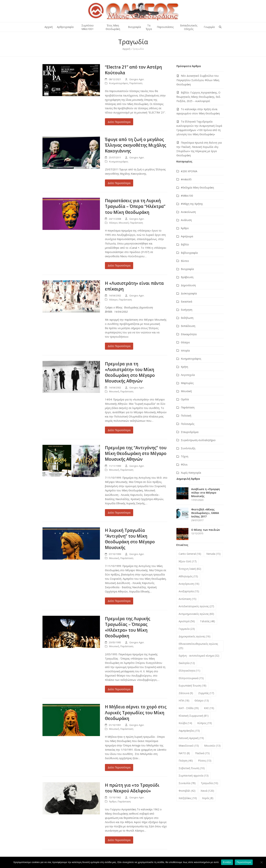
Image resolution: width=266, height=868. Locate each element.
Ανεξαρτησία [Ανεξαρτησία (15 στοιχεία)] (189, 591)
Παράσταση (136, 83)
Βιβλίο (185, 244)
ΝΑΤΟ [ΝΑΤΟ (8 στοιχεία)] (184, 753)
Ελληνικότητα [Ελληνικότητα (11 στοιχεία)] (189, 671)
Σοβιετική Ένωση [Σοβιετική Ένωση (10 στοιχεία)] (192, 768)
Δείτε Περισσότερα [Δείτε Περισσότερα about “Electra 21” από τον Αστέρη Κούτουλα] (119, 122)
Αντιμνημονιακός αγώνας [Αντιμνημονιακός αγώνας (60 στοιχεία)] (196, 614)
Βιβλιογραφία (189, 253)
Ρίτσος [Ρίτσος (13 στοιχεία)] (205, 761)
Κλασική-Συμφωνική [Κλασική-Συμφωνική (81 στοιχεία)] (194, 716)
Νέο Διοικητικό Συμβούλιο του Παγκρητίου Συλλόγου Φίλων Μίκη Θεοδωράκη (198, 80)
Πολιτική (186, 416)
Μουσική (124, 223)
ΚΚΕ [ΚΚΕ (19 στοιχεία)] (209, 708)
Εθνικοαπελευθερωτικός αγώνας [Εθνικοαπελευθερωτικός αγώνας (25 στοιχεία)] (198, 646)
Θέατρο (113, 223)
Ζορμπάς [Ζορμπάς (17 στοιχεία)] (206, 693)
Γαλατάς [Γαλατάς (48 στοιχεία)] (208, 621)
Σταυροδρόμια (190, 432)
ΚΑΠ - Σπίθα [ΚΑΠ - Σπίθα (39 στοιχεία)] (189, 708)
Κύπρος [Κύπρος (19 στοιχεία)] (205, 723)
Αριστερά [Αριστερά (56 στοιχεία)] (187, 621)
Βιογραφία (187, 269)
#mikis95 (186, 179)
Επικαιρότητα (189, 334)
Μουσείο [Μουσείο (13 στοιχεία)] (212, 746)
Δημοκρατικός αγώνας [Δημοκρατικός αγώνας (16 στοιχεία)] (195, 636)
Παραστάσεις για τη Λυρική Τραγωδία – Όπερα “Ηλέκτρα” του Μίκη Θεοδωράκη (135, 206)
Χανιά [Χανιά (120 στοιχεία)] (207, 791)
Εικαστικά (186, 301)
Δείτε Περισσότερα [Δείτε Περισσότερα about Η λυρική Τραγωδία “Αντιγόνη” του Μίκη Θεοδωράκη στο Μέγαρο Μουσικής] (119, 601)
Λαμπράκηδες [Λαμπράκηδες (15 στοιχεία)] (189, 731)
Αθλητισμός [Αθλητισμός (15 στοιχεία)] (188, 576)
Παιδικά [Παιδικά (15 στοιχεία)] (202, 753)
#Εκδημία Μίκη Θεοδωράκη (197, 187)
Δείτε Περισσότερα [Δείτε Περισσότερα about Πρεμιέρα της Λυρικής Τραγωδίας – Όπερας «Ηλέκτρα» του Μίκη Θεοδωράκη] (119, 689)
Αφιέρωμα (187, 236)
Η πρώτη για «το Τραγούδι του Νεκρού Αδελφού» (132, 788)
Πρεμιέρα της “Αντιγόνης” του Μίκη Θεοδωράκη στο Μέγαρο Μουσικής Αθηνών (136, 453)
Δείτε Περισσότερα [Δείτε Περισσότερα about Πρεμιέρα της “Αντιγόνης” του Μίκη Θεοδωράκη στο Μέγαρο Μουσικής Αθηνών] (119, 513)
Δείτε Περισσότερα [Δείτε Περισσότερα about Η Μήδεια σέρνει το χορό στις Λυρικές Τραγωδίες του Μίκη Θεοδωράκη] (119, 767)
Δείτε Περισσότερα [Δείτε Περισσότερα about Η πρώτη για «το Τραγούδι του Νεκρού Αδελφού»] (119, 840)
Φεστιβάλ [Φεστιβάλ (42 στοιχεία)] (187, 791)
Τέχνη (185, 456)
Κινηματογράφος (119, 83)
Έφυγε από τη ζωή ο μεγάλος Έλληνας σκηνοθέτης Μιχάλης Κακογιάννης (135, 145)
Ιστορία (185, 350)
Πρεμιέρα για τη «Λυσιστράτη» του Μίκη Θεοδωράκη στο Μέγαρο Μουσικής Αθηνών (130, 372)
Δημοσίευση (188, 285)
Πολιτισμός (188, 424)
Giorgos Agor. (137, 79)
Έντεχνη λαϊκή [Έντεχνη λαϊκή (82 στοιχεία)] (190, 569)
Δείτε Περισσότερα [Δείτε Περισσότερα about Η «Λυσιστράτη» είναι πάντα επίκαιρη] (119, 346)
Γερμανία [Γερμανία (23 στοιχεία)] (187, 629)
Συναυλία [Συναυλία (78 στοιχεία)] (187, 783)
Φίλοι (184, 464)
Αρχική (126, 49)
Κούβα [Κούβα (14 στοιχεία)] (185, 723)
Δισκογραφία (189, 293)
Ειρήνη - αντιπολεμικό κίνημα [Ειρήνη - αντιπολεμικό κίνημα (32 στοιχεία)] (199, 656)
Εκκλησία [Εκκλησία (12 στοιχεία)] (187, 663)
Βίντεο (185, 261)
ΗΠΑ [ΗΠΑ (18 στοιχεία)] (184, 700)
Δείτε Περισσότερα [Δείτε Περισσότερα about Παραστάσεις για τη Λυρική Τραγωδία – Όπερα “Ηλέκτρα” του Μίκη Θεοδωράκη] (119, 265)
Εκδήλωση (187, 318)
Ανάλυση (186, 220)
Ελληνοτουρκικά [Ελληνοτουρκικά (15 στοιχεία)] (191, 678)
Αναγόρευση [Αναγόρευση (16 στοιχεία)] (189, 584)
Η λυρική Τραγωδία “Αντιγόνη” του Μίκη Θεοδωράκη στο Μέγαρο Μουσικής (130, 539)
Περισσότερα (244, 862)
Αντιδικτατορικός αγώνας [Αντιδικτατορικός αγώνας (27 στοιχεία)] (196, 606)
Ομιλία (185, 399)
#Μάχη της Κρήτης (192, 204)
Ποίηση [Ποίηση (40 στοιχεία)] (186, 761)
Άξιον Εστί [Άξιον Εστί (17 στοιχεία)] (188, 561)
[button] (220, 27)
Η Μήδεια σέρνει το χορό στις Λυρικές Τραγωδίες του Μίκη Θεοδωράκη (136, 712)
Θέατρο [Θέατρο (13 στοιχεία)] (202, 700)
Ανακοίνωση (188, 212)
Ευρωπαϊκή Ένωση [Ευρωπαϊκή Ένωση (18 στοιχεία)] (192, 686)
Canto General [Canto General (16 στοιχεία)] (190, 554)
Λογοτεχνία (188, 375)
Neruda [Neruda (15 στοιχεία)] (213, 554)
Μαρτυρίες (187, 383)
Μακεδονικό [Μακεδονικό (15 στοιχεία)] (189, 746)
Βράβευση (187, 277)
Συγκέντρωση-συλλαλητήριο (198, 440)
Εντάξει (227, 862)
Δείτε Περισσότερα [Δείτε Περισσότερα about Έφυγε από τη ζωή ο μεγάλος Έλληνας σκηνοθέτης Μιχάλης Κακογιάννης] (119, 183)
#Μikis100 (187, 196)
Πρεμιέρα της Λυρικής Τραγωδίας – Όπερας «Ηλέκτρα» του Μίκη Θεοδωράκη (128, 627)
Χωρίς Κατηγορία (191, 473)
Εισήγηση (187, 310)
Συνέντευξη (188, 448)
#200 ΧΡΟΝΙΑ (189, 171)
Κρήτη (184, 367)
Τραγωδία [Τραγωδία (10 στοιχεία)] (209, 783)
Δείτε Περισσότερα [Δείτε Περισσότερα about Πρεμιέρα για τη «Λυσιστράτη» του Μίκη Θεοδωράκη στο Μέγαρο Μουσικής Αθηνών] (119, 430)
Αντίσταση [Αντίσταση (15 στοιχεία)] (187, 599)
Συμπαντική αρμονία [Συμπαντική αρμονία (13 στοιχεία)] (194, 776)
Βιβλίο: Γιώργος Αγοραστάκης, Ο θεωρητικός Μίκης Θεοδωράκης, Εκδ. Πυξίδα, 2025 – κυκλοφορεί (199, 97)
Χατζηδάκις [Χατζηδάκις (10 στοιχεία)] (188, 798)
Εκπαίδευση (188, 326)
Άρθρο (113, 801)
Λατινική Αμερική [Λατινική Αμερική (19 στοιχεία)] (191, 738)
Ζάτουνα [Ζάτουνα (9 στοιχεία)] (186, 693)
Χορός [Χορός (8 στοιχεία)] (208, 798)
